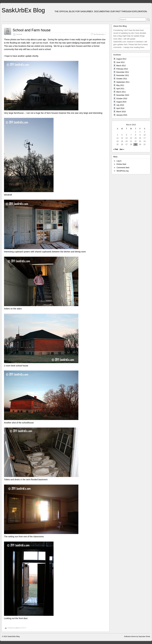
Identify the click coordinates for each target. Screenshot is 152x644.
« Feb (116, 149)
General (19, 34)
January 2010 (122, 115)
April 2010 (120, 108)
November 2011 (123, 75)
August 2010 (121, 102)
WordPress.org (123, 171)
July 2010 (120, 105)
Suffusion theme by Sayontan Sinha (137, 636)
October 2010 (122, 99)
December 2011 (123, 72)
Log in (119, 161)
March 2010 (121, 112)
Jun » (122, 149)
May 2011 (120, 85)
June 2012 (120, 62)
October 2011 (122, 79)
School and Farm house (32, 30)
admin (18, 628)
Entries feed (121, 164)
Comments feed (123, 168)
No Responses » (100, 34)
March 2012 (121, 66)
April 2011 (120, 89)
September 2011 (123, 82)
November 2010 (123, 95)
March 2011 (121, 92)
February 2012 (122, 69)
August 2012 (121, 59)
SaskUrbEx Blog (23, 10)
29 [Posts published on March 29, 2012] (136, 144)
